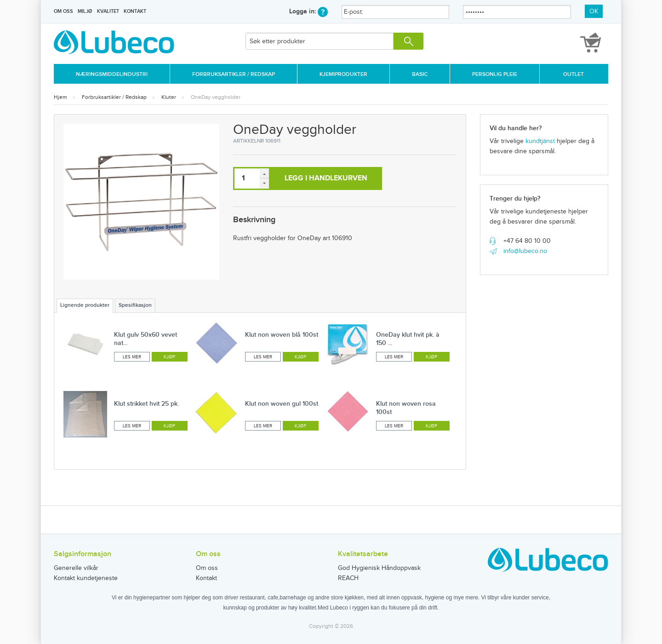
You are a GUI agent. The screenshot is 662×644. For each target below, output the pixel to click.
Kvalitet (108, 11)
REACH (348, 578)
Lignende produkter (85, 305)
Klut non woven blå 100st (282, 335)
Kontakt (135, 11)
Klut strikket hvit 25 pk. (146, 404)
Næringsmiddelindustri (112, 74)
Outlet (574, 74)
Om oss (63, 11)
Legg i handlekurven (326, 178)
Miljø (85, 11)
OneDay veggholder (216, 97)
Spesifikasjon (135, 305)
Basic (420, 74)
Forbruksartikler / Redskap (234, 74)
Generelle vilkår (76, 568)
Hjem (60, 97)
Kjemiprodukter (343, 74)
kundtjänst (540, 141)
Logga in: (308, 11)
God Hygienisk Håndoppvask (379, 568)
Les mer (132, 357)
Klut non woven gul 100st (282, 404)
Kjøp (169, 357)
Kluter (169, 97)
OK (594, 11)
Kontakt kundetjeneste (86, 578)
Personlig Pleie (495, 74)
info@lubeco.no (525, 251)
